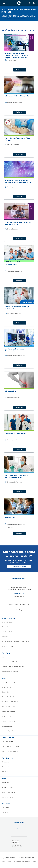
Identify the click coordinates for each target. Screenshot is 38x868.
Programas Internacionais (10, 672)
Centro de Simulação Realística (11, 746)
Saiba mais (20, 70)
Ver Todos (5, 772)
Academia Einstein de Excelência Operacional (15, 641)
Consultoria (5, 762)
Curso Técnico (6, 687)
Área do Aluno (6, 782)
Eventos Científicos (8, 726)
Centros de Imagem (8, 742)
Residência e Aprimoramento (11, 702)
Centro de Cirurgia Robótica (10, 751)
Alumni (4, 657)
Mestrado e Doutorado (9, 711)
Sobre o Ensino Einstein (9, 627)
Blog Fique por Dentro (8, 646)
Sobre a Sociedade (8, 622)
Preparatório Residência (9, 697)
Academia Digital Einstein (9, 731)
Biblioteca (5, 637)
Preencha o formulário (19, 567)
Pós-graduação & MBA (9, 707)
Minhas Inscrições (7, 797)
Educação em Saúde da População (12, 662)
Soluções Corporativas (9, 767)
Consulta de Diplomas (8, 792)
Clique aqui (16, 841)
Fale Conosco (6, 808)
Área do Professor (7, 787)
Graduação (5, 692)
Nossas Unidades (7, 632)
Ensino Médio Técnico (9, 682)
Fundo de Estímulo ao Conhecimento (13, 667)
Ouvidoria (5, 813)
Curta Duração (6, 716)
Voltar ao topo (20, 579)
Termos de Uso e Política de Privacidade (19, 857)
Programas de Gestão (9, 721)
